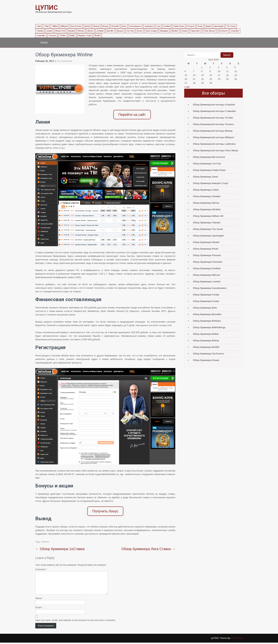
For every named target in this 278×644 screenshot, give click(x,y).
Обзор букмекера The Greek (208, 229)
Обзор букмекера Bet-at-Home (209, 157)
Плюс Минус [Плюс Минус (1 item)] (209, 31)
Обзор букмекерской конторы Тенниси (213, 124)
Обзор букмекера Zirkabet (207, 196)
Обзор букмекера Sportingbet (208, 236)
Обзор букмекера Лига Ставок (148, 546)
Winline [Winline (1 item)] (81, 31)
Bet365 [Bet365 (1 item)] (88, 26)
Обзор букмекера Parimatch (208, 262)
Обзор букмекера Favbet (206, 301)
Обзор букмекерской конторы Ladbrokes (214, 144)
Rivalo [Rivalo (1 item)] (200, 26)
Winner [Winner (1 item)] (90, 31)
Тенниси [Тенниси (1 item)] (53, 36)
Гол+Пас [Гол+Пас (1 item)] (130, 31)
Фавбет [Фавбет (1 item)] (72, 36)
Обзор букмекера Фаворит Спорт (211, 183)
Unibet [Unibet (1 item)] (49, 31)
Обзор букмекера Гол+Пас (207, 164)
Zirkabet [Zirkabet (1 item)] (100, 31)
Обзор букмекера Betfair (206, 334)
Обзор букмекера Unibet (206, 190)
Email (39, 609)
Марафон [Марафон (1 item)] (164, 31)
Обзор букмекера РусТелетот (208, 354)
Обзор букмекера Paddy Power (209, 170)
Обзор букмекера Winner (206, 203)
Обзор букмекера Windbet (207, 209)
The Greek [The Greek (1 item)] (231, 26)
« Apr (187, 87)
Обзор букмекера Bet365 (206, 347)
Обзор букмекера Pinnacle (207, 255)
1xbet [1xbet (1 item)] (39, 26)
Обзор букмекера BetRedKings (209, 327)
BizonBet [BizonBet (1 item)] (115, 26)
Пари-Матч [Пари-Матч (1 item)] (196, 31)
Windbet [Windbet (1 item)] (72, 31)
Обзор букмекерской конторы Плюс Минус (216, 150)
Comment (41, 567)
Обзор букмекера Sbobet (206, 242)
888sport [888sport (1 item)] (64, 26)
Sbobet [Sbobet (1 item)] (208, 26)
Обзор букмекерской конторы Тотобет (213, 118)
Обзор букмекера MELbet (206, 275)
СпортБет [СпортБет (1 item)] (235, 31)
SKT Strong (237, 639)
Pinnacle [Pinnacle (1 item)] (191, 26)
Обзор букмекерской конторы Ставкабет (214, 111)
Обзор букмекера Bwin (205, 308)
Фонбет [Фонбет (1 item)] (98, 36)
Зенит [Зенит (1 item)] (140, 31)
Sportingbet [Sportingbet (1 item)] (219, 26)
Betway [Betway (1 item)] (105, 26)
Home (44, 43)
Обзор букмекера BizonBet (207, 314)
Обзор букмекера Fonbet (206, 295)
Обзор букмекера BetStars (207, 321)
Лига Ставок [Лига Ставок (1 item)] (151, 31)
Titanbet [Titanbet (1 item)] (40, 31)
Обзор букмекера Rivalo (206, 249)
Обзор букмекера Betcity (206, 341)
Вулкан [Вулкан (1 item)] (120, 31)
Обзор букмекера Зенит (206, 177)
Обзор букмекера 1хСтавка (60, 546)
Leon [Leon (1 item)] (158, 26)
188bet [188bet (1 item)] (55, 26)
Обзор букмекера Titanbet (207, 223)
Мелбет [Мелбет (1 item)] (175, 31)
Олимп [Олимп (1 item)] (184, 31)
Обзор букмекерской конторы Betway (213, 131)
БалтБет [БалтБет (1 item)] (110, 31)
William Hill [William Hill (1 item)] (60, 31)
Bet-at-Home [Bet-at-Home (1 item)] (76, 26)
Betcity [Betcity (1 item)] (96, 26)
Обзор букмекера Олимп (206, 360)
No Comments (65, 61)
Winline (45, 539)
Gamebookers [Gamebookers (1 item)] (135, 26)
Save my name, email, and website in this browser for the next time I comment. (76, 622)
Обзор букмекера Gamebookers (210, 288)
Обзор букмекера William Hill (208, 216)
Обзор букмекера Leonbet (207, 282)
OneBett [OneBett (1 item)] (167, 26)
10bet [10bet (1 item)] (46, 26)
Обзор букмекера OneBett (207, 268)
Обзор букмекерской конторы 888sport (213, 137)
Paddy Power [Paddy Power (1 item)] (179, 26)
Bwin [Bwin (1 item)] (124, 26)
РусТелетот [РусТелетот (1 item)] (223, 31)
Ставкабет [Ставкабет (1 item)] (41, 36)
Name (39, 600)
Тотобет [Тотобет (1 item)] (63, 36)
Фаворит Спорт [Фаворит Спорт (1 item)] (85, 36)
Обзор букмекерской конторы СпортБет (214, 105)
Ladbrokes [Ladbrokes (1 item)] (149, 26)
